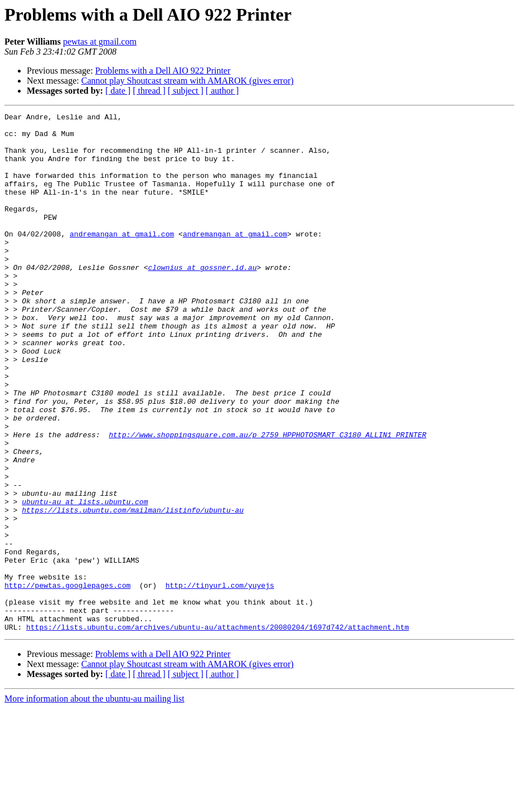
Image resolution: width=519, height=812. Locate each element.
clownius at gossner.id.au (202, 299)
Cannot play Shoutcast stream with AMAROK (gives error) (188, 81)
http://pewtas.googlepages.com (67, 680)
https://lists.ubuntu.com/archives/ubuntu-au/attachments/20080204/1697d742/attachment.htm (217, 731)
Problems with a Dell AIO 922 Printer (163, 71)
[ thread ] (149, 91)
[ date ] (118, 91)
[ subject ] (186, 91)
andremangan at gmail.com (122, 259)
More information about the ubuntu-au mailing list (94, 802)
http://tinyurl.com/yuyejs (220, 680)
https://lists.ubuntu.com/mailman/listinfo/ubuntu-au (133, 590)
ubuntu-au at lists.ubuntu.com (85, 580)
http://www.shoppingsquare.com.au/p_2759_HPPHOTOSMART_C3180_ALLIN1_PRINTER (267, 500)
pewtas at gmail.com (100, 42)
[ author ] (222, 91)
